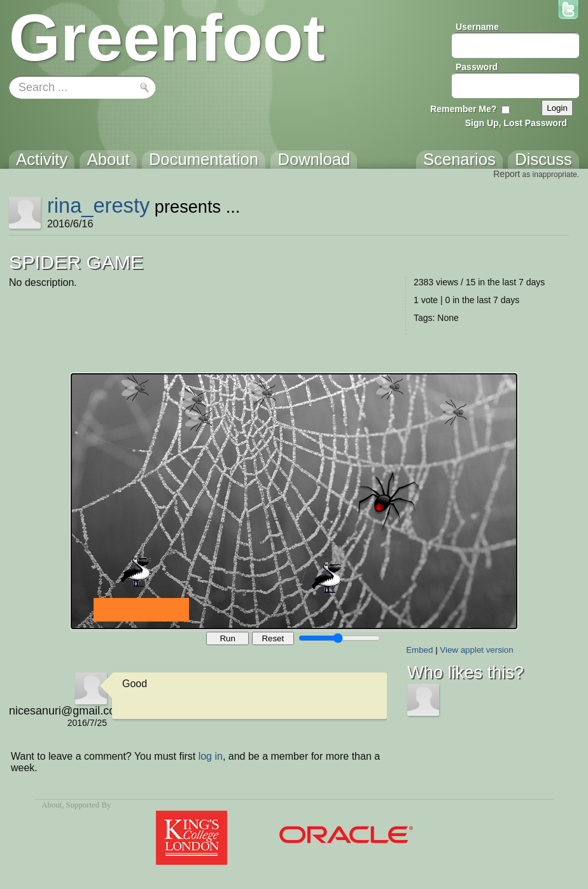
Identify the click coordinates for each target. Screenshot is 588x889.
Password (477, 67)
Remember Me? (463, 109)
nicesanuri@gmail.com (58, 711)
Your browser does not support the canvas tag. (294, 501)
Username (477, 27)
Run (227, 638)
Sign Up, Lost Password (516, 123)
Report (507, 174)
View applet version (476, 650)
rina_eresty (98, 205)
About (52, 805)
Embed (419, 650)
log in (211, 756)
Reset (273, 638)
